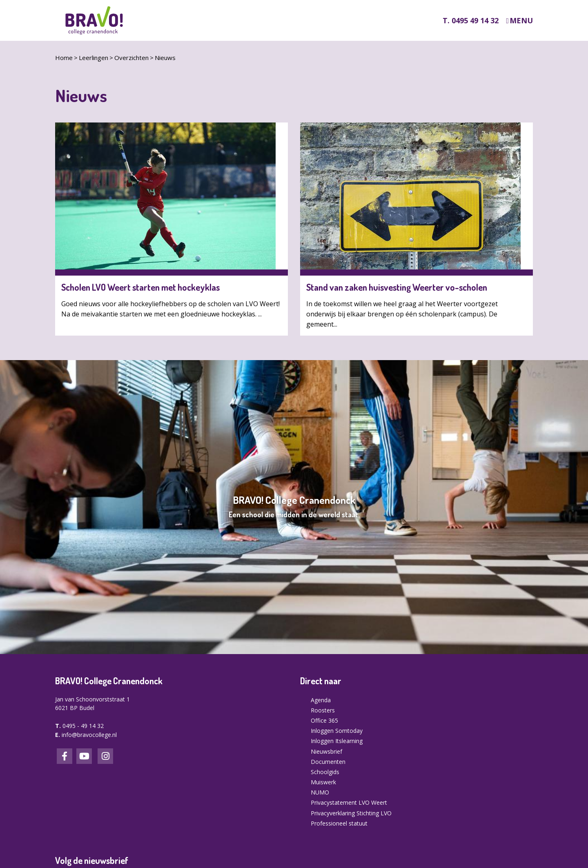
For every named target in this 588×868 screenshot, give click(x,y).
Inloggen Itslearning (337, 741)
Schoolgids (325, 772)
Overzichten (131, 58)
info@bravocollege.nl (89, 735)
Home (64, 58)
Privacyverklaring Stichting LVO (351, 813)
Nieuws (165, 58)
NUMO (320, 792)
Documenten (328, 762)
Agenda (321, 700)
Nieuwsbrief (326, 751)
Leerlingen (94, 58)
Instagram (105, 756)
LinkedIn (84, 756)
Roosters (323, 710)
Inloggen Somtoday (337, 731)
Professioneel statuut (339, 823)
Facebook (65, 756)
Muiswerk (323, 782)
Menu (521, 21)
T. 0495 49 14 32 (471, 20)
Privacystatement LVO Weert (349, 802)
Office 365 (324, 720)
